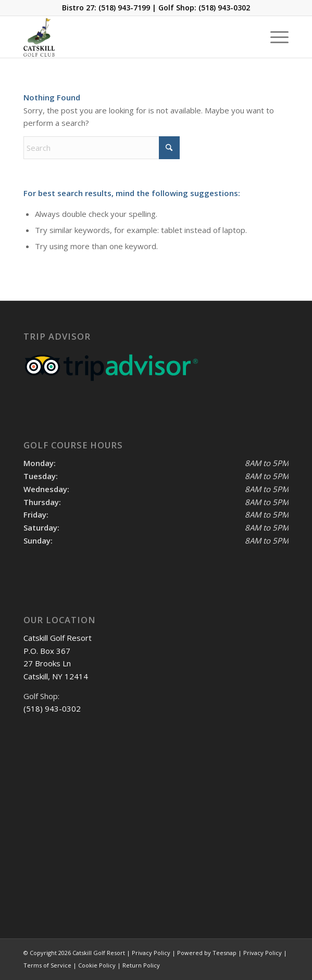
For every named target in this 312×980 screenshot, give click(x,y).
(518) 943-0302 (224, 8)
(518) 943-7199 (124, 8)
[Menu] (274, 37)
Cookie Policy (97, 965)
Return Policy (141, 965)
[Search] (102, 148)
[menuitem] (274, 37)
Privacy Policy (263, 953)
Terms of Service (47, 965)
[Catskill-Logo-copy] (129, 37)
